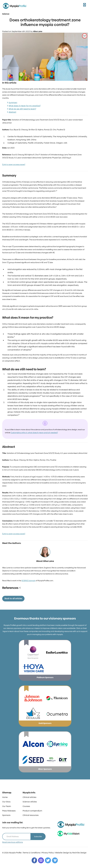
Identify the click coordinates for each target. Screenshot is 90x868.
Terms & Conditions (32, 853)
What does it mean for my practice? (25, 106)
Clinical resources (31, 815)
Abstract (12, 112)
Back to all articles (13, 598)
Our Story (6, 802)
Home (5, 797)
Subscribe (38, 836)
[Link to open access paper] (14, 164)
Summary (13, 103)
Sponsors (6, 815)
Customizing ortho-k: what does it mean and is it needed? (34, 433)
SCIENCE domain (28, 581)
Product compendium (32, 811)
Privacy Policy (48, 853)
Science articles (30, 802)
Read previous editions (13, 842)
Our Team (7, 806)
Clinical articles (29, 797)
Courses (26, 806)
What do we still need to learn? (22, 109)
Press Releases (9, 811)
